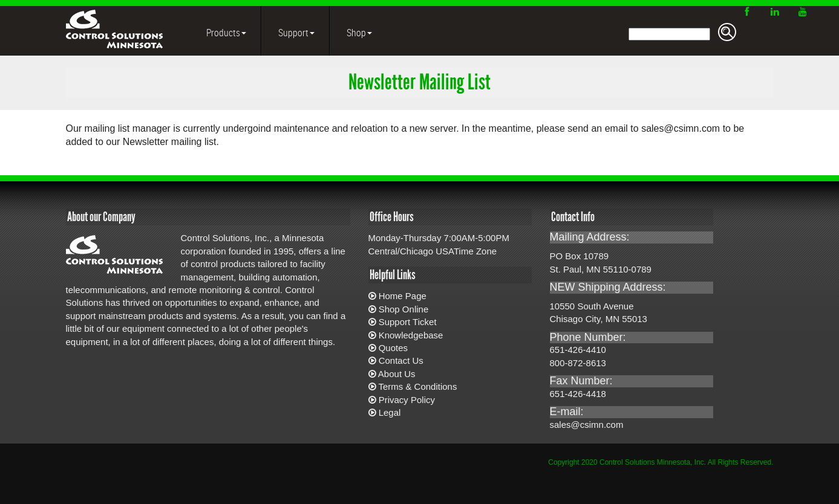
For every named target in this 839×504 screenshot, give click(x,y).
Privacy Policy (407, 400)
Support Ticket (408, 322)
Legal (390, 412)
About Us (397, 374)
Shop (358, 33)
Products (225, 33)
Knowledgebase (411, 335)
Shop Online (404, 309)
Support (295, 33)
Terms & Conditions (417, 386)
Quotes (393, 348)
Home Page (403, 296)
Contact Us (401, 360)
